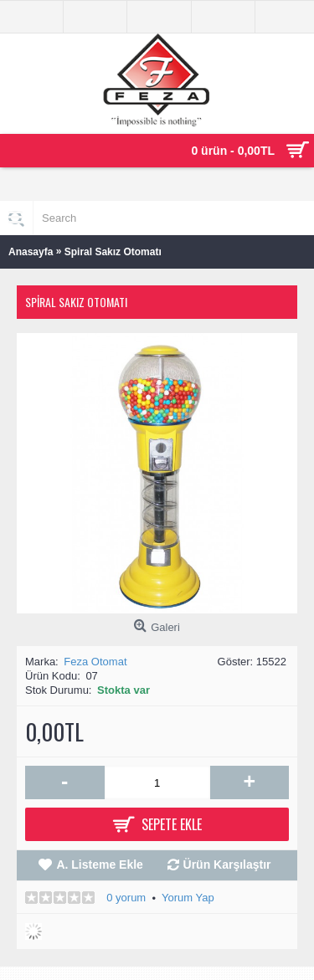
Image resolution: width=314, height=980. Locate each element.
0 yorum (126, 898)
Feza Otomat (95, 662)
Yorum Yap (188, 898)
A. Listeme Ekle (100, 865)
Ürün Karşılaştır (227, 865)
